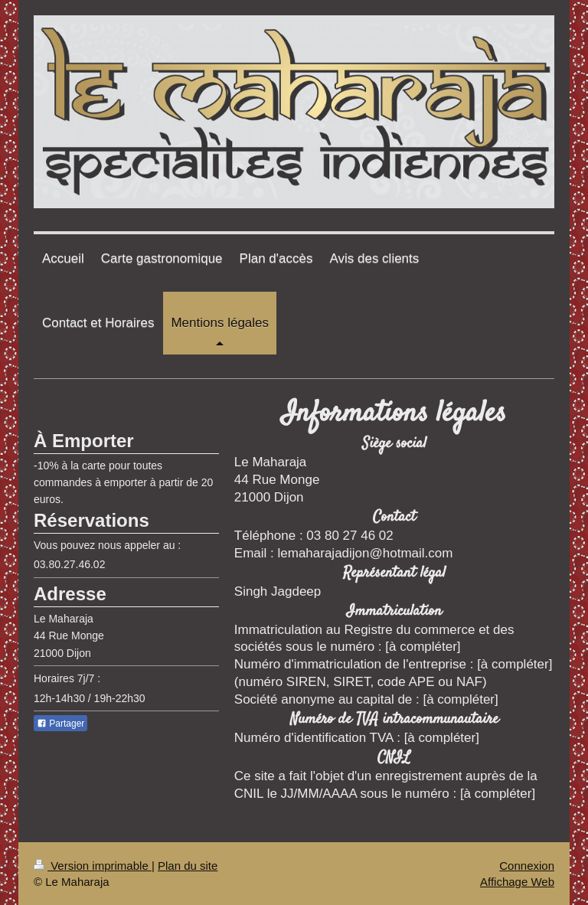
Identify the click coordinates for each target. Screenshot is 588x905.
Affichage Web (517, 882)
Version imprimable (93, 866)
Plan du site (188, 866)
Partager (60, 724)
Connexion (527, 866)
